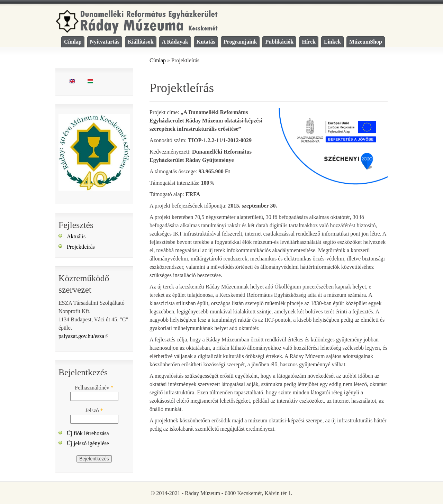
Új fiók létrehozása (88, 433)
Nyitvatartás (105, 42)
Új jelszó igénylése (88, 443)
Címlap (73, 42)
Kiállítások (141, 42)
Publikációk (279, 42)
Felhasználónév (94, 388)
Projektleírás (81, 247)
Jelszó (94, 410)
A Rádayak (175, 42)
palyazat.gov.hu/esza (83, 336)
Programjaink (240, 42)
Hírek (309, 42)
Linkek (332, 42)
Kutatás (206, 42)
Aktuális (76, 236)
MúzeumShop (366, 42)
